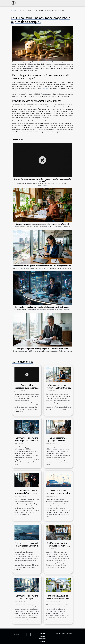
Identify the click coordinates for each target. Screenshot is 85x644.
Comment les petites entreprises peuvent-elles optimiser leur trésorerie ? (42, 224)
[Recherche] (19, 635)
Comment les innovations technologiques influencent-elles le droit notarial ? (42, 307)
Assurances (43, 639)
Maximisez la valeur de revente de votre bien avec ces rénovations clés (58, 599)
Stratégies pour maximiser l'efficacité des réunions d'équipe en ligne (58, 546)
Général (20, 10)
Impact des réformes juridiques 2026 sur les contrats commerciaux (58, 441)
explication (46, 89)
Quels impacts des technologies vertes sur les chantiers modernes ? (58, 493)
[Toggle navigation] (13, 3)
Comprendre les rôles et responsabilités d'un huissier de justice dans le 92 (27, 493)
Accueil (13, 10)
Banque (42, 634)
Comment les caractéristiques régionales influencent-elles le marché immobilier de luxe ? (43, 180)
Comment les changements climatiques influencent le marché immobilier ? (27, 546)
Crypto (42, 636)
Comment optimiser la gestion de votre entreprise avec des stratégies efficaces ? (43, 266)
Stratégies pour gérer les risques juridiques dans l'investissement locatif (43, 349)
